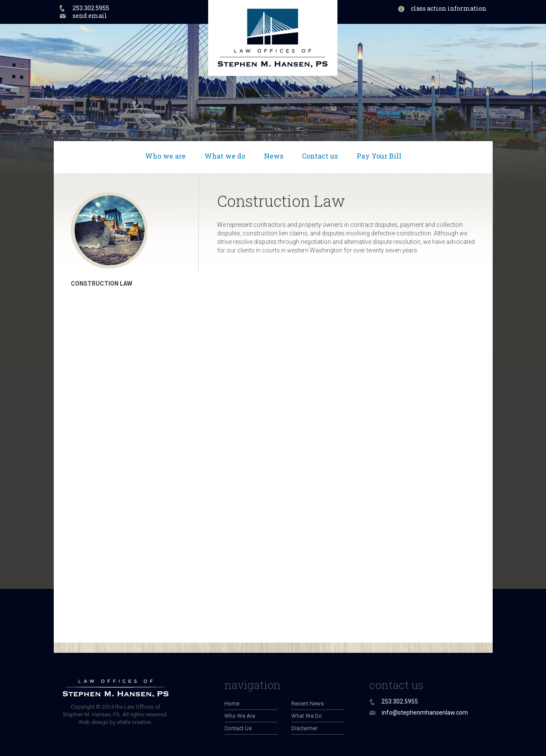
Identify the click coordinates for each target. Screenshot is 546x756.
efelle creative (134, 722)
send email (90, 16)
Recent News (308, 703)
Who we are (165, 156)
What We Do (307, 716)
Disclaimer (304, 728)
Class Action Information (449, 8)
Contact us (320, 156)
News (274, 156)
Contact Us (238, 728)
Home (232, 703)
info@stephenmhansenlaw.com (425, 713)
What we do (225, 156)
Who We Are (240, 716)
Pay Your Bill (379, 156)
